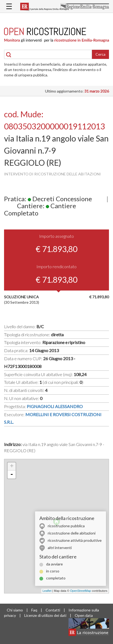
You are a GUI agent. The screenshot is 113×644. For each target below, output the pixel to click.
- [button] (12, 475)
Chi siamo (15, 610)
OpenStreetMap (81, 591)
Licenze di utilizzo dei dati (45, 615)
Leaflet (47, 591)
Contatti (53, 610)
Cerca (100, 54)
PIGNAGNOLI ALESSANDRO (55, 406)
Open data (84, 615)
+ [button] (12, 466)
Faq (34, 610)
